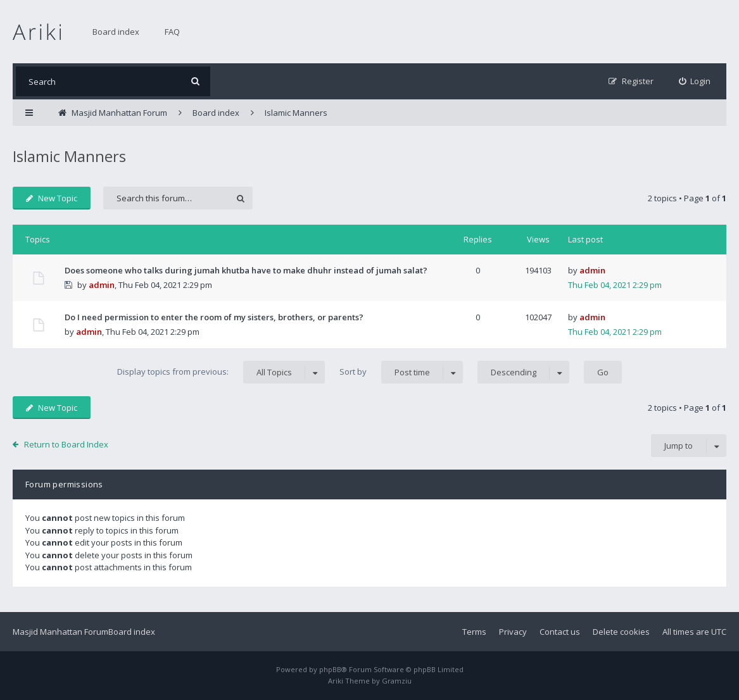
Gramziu (397, 681)
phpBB (330, 669)
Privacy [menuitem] (513, 632)
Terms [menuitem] (474, 632)
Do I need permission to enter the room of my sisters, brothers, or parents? (214, 317)
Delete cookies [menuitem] (621, 632)
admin (102, 285)
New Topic (52, 198)
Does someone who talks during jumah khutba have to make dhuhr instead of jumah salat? (246, 270)
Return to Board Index (66, 444)
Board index (116, 32)
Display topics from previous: (221, 372)
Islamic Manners (69, 156)
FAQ (172, 32)
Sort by (401, 372)
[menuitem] (695, 81)
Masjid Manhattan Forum (60, 632)
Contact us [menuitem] (560, 632)
